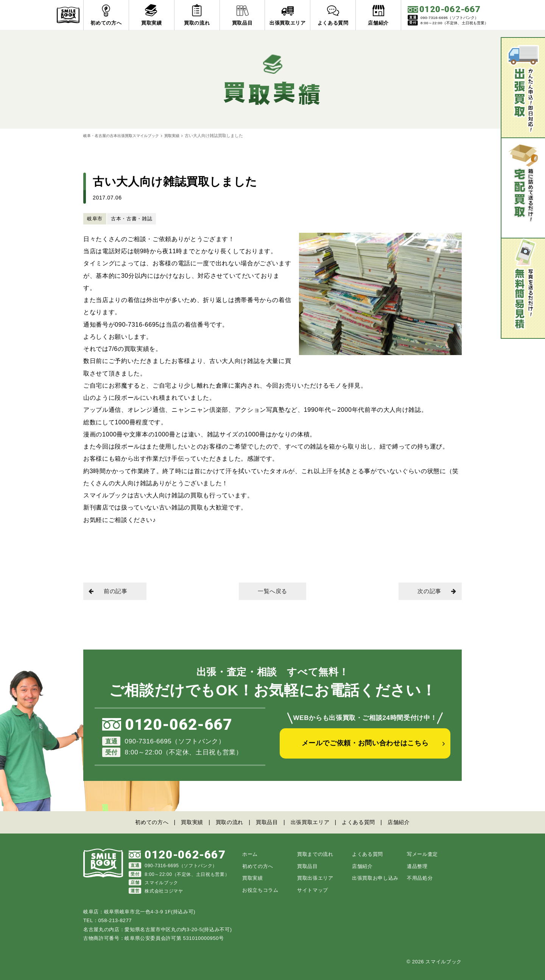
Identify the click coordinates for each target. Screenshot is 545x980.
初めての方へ (144, 822)
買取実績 (180, 136)
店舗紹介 (407, 822)
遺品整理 (417, 866)
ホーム (250, 854)
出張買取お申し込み (375, 878)
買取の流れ (227, 822)
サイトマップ (313, 890)
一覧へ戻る (272, 591)
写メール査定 (422, 854)
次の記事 (435, 591)
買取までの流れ (315, 854)
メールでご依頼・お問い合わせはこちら (365, 746)
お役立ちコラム (260, 890)
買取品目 (267, 822)
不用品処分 (420, 878)
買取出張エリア (315, 878)
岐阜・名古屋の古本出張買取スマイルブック (125, 136)
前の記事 (110, 591)
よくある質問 (364, 822)
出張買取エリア (312, 822)
